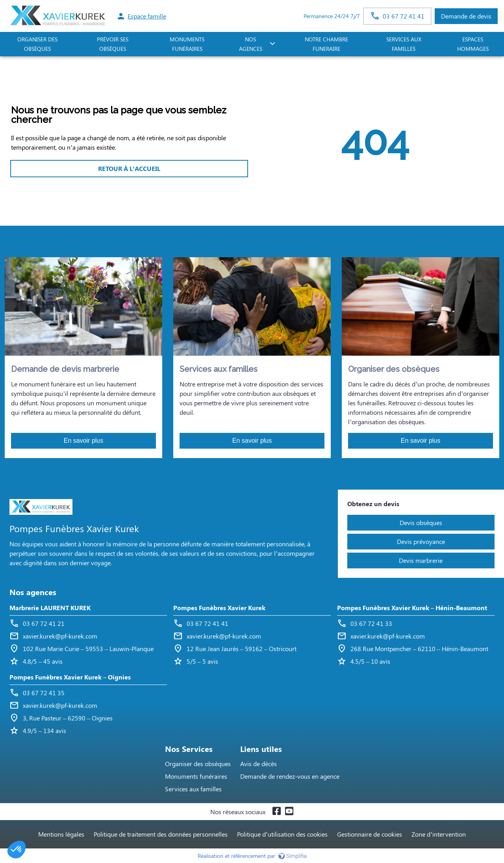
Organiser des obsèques (198, 764)
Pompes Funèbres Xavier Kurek (219, 608)
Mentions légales (61, 834)
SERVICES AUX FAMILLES (404, 44)
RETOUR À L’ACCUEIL (129, 168)
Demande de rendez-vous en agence (290, 776)
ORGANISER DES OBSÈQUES (37, 44)
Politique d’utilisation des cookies (282, 834)
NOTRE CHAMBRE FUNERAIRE (326, 44)
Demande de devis (466, 16)
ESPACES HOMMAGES (473, 44)
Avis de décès (258, 764)
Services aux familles (193, 789)
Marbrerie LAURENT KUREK (50, 608)
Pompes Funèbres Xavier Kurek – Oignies (70, 677)
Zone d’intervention (439, 834)
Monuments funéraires (187, 44)
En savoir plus (84, 441)
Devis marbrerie (421, 560)
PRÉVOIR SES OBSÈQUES (113, 44)
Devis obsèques (421, 522)
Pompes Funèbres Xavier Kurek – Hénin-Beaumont (412, 608)
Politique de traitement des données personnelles (161, 834)
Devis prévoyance (421, 541)
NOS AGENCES (251, 44)
